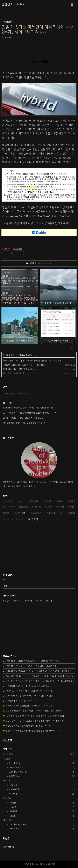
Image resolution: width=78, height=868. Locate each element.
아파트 (60, 501)
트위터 (29, 601)
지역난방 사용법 (55, 513)
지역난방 (21, 513)
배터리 (72, 507)
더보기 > (73, 348)
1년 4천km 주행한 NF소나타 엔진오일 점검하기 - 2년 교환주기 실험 (33, 716)
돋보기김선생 (40, 864)
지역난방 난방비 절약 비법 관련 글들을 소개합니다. (25, 423)
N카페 (50, 601)
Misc (7, 820)
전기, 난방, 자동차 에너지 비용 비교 (18, 369)
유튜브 (7, 601)
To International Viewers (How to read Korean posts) (28, 408)
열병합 (72, 513)
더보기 (71, 497)
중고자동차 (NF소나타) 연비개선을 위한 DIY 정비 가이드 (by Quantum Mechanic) (39, 676)
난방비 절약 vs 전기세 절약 (15, 373)
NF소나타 (9, 501)
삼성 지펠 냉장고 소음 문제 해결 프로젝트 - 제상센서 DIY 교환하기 (33, 711)
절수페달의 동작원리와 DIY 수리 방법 (20, 701)
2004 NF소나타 (18, 768)
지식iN (39, 601)
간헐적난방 (34, 501)
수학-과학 (15, 785)
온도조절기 (36, 513)
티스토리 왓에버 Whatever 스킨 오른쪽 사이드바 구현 (28, 706)
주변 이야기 (16, 829)
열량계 (72, 501)
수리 (21, 501)
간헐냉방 (24, 507)
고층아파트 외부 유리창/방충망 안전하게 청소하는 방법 (28, 696)
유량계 (61, 507)
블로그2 (18, 601)
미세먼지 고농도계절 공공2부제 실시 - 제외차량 (23, 365)
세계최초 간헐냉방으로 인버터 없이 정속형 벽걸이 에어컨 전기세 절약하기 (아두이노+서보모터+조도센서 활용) (39, 671)
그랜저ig (37, 507)
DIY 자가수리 (17, 763)
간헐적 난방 (19, 519)
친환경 (14, 355)
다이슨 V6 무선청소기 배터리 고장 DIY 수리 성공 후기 (27, 691)
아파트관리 (16, 789)
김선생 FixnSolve (13, 4)
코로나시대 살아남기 (20, 825)
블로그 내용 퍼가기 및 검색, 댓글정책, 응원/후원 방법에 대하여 (30, 413)
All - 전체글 (8, 754)
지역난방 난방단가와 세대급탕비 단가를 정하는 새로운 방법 (30, 666)
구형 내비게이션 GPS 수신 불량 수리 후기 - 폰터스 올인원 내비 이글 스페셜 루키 (39, 681)
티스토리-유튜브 (18, 794)
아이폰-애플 (16, 776)
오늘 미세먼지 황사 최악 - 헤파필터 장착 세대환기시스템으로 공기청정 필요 (35, 361)
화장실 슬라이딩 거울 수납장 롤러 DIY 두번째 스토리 (27, 726)
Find (6, 355)
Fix (6, 759)
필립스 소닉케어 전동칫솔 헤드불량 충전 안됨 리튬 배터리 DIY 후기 (33, 731)
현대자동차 (10, 507)
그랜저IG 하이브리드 (20, 772)
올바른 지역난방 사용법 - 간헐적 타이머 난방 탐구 (24, 418)
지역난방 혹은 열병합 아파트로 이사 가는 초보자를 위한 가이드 (31, 661)
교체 (7, 519)
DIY (7, 513)
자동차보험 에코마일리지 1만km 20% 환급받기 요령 (27, 686)
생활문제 (15, 811)
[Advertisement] (39, 549)
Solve (8, 781)
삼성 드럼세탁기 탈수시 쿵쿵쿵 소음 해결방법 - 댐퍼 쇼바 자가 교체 (33, 721)
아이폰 (48, 501)
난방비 (49, 507)
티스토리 (34, 519)
